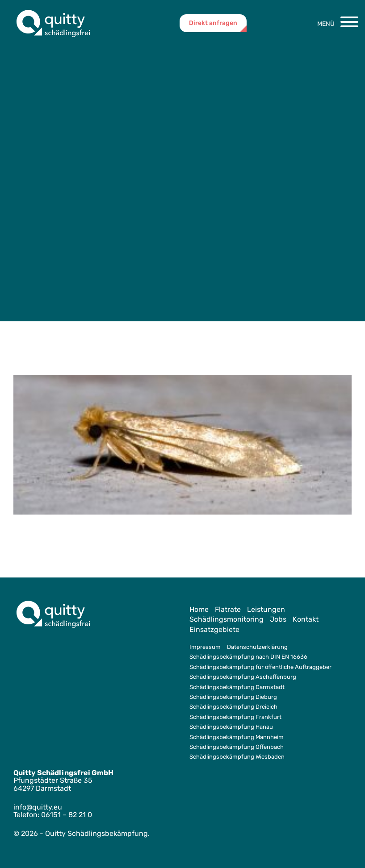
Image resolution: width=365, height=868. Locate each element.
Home (199, 609)
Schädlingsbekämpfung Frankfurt (235, 717)
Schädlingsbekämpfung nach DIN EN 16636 (248, 657)
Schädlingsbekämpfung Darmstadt (237, 687)
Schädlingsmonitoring (227, 619)
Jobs (278, 619)
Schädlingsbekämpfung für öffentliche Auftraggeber (260, 667)
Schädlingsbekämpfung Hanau (231, 727)
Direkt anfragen (213, 23)
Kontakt (306, 619)
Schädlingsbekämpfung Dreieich (233, 707)
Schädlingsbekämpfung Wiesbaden (237, 757)
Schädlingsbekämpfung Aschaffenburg (243, 677)
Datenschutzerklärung (257, 647)
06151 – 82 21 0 (67, 815)
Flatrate (228, 609)
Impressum (205, 647)
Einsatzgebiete (214, 629)
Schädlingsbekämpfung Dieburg (233, 697)
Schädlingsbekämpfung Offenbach (237, 747)
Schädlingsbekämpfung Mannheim (237, 737)
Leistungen (266, 609)
